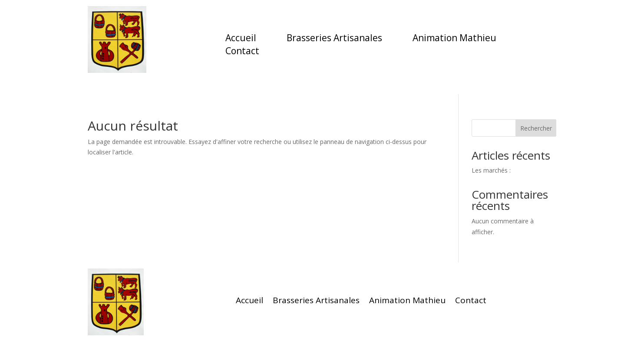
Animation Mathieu (454, 39)
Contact (242, 52)
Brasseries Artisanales (334, 39)
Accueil (241, 39)
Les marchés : (491, 170)
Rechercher (536, 128)
